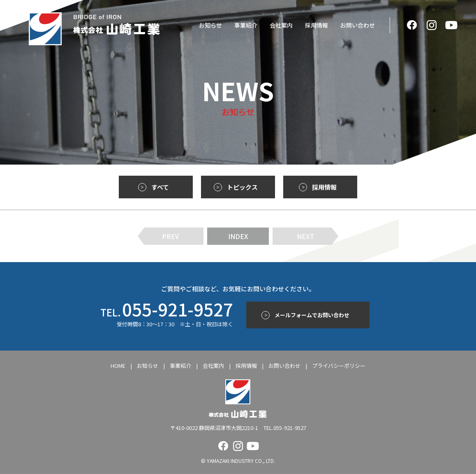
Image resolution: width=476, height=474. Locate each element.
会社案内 (281, 25)
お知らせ (210, 25)
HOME (118, 366)
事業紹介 (246, 25)
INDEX (238, 236)
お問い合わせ (358, 25)
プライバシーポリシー (339, 366)
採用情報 (317, 25)
